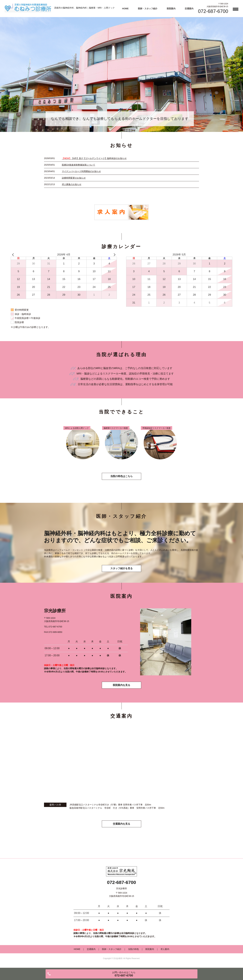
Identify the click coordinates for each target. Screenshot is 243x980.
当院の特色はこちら (122, 477)
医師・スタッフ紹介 (148, 9)
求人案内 (165, 951)
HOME (125, 9)
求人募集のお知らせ (72, 184)
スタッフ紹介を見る (122, 569)
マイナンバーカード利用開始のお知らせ (81, 171)
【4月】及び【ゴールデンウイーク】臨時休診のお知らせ (94, 158)
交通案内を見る (122, 825)
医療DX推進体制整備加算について (78, 165)
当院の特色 (133, 951)
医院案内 (171, 9)
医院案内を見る (122, 686)
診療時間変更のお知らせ (74, 178)
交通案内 (189, 9)
